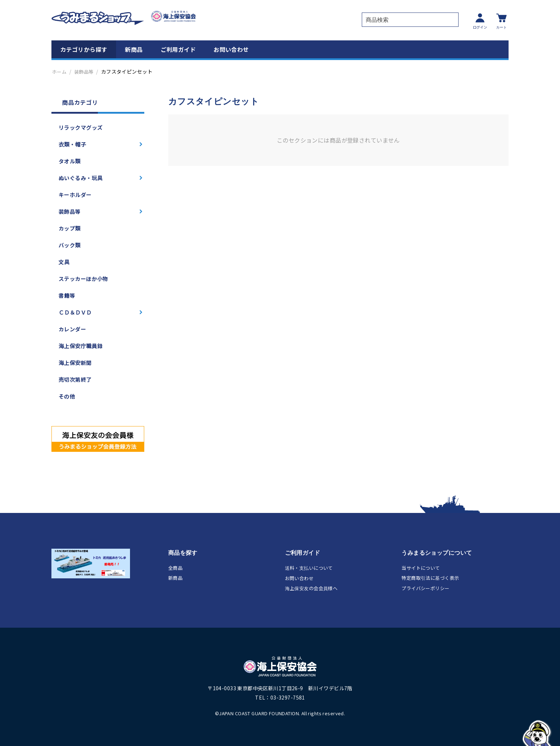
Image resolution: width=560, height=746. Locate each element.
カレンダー (72, 329)
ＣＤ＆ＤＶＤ (75, 312)
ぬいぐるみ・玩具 (81, 178)
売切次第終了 (75, 379)
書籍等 (67, 295)
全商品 (175, 568)
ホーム (59, 72)
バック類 (70, 245)
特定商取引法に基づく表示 (430, 578)
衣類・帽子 (72, 144)
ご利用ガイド (178, 49)
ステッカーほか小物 (83, 279)
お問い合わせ (231, 49)
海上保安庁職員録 (81, 346)
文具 (64, 262)
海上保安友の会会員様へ (311, 588)
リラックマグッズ (81, 127)
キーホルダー (75, 195)
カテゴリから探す (84, 49)
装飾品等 (84, 72)
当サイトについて (421, 568)
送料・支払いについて (309, 568)
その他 (67, 396)
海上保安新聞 (75, 363)
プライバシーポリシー (425, 588)
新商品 (134, 49)
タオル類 (70, 161)
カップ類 (70, 228)
